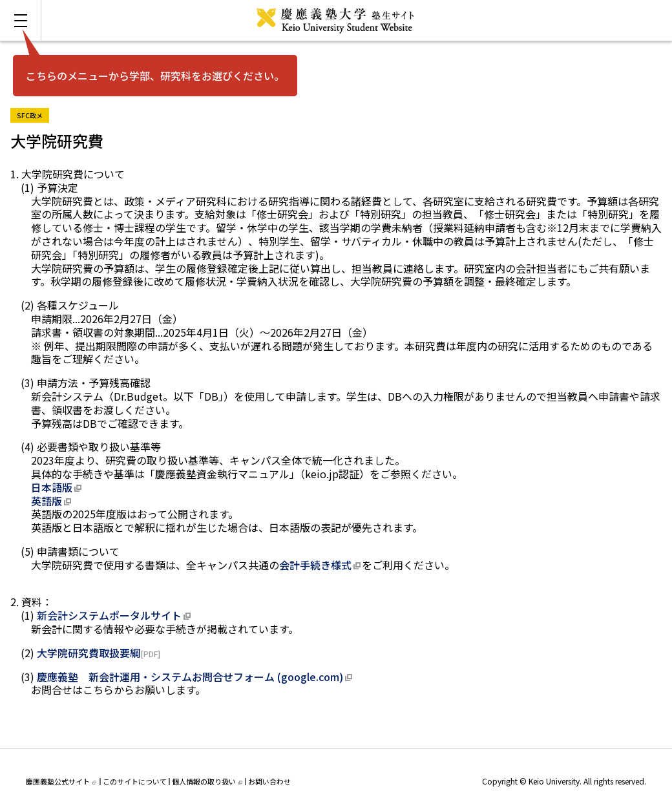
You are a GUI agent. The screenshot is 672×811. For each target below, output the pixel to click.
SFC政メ (33, 114)
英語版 (47, 501)
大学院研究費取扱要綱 (89, 653)
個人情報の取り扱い (207, 781)
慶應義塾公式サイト (61, 781)
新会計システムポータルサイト (109, 615)
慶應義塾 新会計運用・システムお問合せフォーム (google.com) (190, 677)
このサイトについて (135, 781)
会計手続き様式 (315, 565)
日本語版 (52, 487)
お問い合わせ (269, 781)
